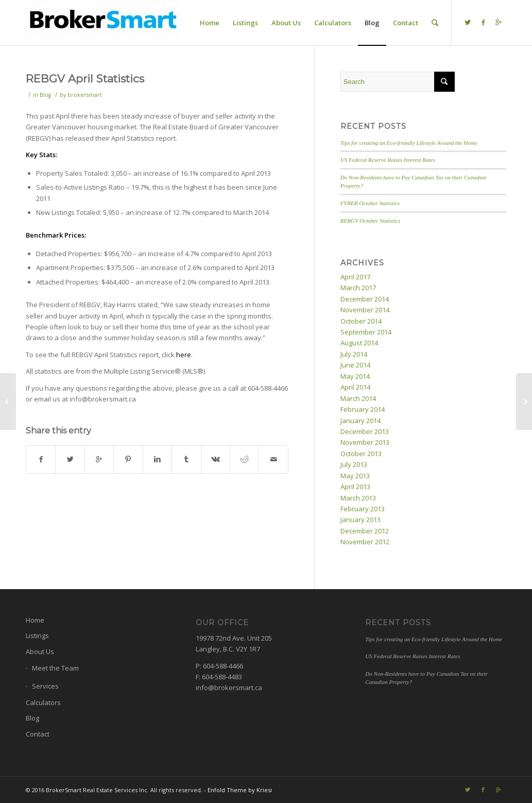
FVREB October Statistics (370, 203)
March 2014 (358, 398)
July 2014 (354, 354)
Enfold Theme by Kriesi (240, 790)
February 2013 (363, 509)
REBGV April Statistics (85, 79)
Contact (38, 734)
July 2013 (354, 464)
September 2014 (366, 332)
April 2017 (355, 277)
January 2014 (361, 421)
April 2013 (355, 487)
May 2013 (355, 476)
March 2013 (358, 498)
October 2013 (361, 454)
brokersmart (85, 95)
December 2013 (365, 431)
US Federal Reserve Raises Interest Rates (388, 160)
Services (45, 686)
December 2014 (365, 299)
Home (35, 620)
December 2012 (365, 531)
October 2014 (361, 321)
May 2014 (355, 376)
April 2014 (355, 387)
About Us (40, 651)
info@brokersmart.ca (229, 688)
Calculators (43, 702)
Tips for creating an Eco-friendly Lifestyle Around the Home (409, 143)
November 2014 (365, 310)
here (184, 355)
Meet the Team (55, 668)
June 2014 (355, 365)
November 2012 (365, 542)
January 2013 (361, 520)
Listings (37, 635)
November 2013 (365, 442)
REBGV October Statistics (370, 221)
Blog (45, 95)
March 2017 (358, 288)
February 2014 (363, 409)
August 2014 (359, 343)
